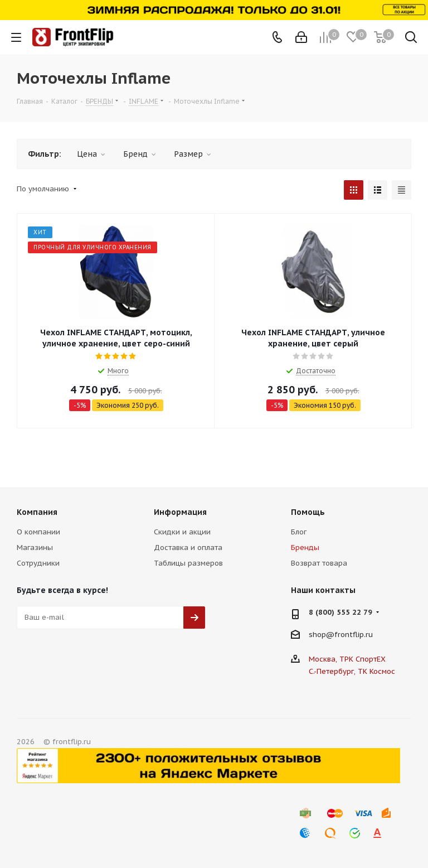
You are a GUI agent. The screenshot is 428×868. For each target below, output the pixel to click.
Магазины (35, 548)
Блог (299, 532)
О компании (38, 532)
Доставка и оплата (188, 548)
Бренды (305, 548)
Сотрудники (38, 563)
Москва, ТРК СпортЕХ (347, 659)
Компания (37, 512)
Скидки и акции (182, 532)
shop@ (322, 635)
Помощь (308, 512)
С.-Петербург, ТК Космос (352, 671)
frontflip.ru (354, 635)
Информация (180, 512)
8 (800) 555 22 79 (341, 612)
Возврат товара (319, 563)
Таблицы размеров (188, 563)
